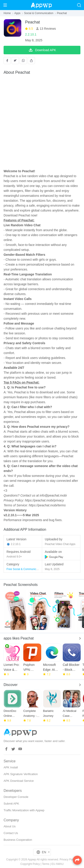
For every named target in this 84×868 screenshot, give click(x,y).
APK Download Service (19, 781)
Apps (17, 13)
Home (7, 13)
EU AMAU (58, 864)
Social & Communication (39, 13)
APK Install (11, 767)
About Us (10, 826)
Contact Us (11, 833)
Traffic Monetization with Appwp (24, 810)
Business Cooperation (18, 840)
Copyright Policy (30, 864)
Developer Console (16, 797)
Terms (46, 864)
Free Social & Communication (24, 569)
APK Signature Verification (21, 774)
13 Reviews (47, 29)
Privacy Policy (68, 860)
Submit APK (11, 804)
